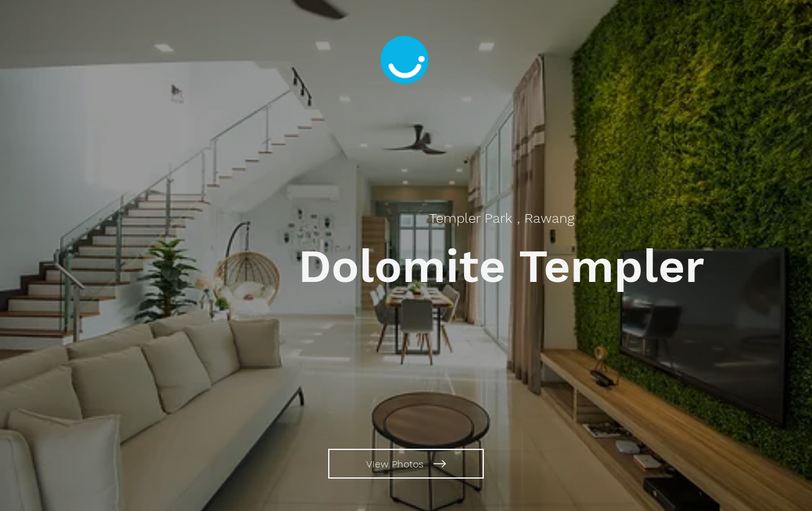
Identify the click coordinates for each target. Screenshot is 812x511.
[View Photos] (406, 464)
